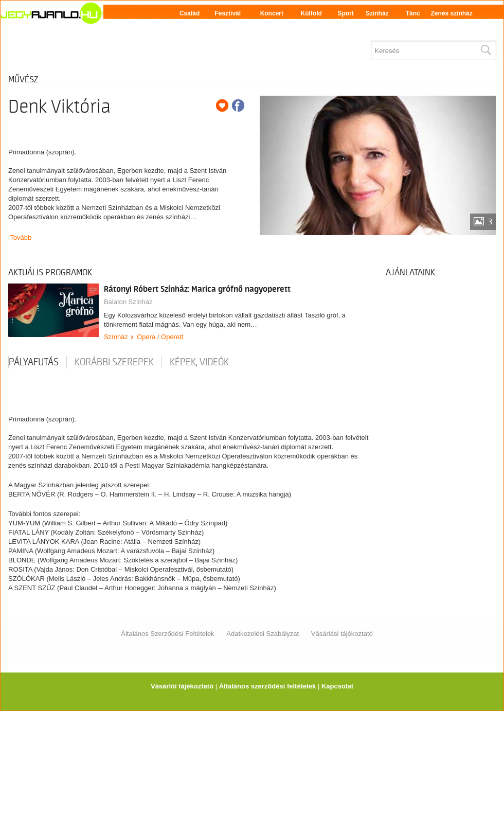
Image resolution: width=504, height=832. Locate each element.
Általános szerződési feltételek (268, 686)
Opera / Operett (160, 337)
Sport (345, 13)
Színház (377, 13)
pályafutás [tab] (34, 362)
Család (190, 13)
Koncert (272, 13)
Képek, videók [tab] (199, 362)
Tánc (413, 13)
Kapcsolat (337, 686)
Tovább (21, 237)
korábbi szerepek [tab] (114, 362)
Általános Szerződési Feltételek (167, 634)
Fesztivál (228, 13)
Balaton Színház (128, 302)
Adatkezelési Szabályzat (263, 634)
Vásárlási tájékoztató (342, 634)
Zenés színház (451, 13)
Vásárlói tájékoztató (182, 686)
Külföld (311, 13)
